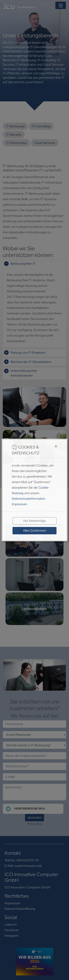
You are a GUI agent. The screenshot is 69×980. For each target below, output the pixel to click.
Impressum (20, 504)
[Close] (50, 447)
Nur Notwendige (35, 521)
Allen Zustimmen (35, 530)
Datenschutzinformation (28, 499)
